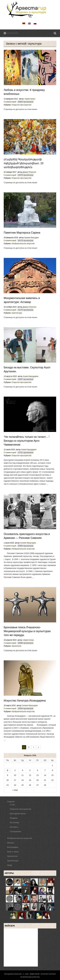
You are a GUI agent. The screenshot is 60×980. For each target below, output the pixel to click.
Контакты (14, 827)
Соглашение (15, 831)
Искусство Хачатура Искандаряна (25, 701)
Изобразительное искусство (23, 244)
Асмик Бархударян (31, 376)
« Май (15, 790)
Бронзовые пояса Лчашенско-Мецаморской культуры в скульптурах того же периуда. (27, 631)
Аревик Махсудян (31, 238)
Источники (14, 822)
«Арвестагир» (30, 99)
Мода (10, 865)
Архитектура (17, 313)
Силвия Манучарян (28, 543)
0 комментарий (10, 102)
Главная (11, 802)
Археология (16, 646)
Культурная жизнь (18, 814)
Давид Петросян (29, 172)
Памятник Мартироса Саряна (22, 233)
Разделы (14, 818)
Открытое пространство (21, 105)
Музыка (11, 843)
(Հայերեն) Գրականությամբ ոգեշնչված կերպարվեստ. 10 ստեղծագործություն (24, 163)
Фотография (13, 847)
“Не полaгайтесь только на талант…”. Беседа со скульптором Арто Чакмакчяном (27, 441)
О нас (12, 805)
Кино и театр (13, 852)
